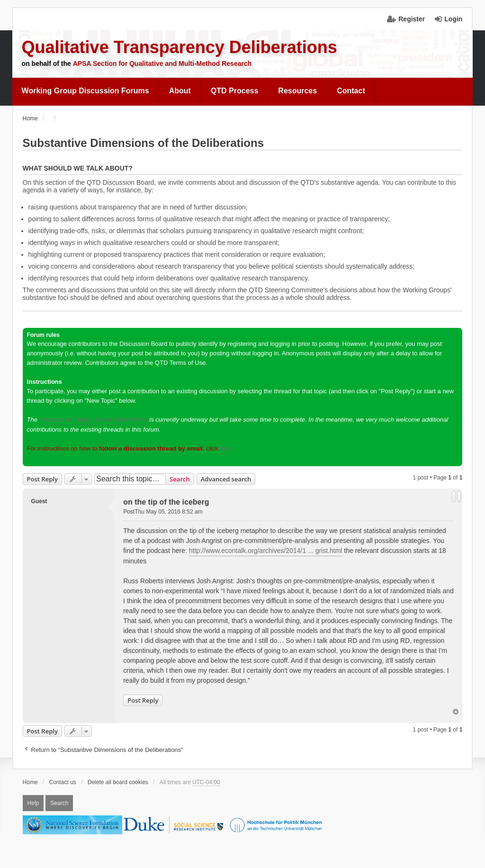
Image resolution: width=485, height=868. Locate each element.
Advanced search (226, 479)
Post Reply (42, 479)
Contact (351, 91)
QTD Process (234, 91)
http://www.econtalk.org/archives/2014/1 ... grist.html (266, 551)
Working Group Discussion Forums (85, 91)
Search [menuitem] (59, 803)
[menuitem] (86, 91)
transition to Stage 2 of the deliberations (94, 420)
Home (30, 782)
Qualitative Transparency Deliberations (180, 47)
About (180, 91)
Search (180, 479)
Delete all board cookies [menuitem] (118, 782)
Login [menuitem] (453, 19)
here (226, 448)
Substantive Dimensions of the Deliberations (143, 143)
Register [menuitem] (412, 19)
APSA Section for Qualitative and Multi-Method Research (162, 63)
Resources (297, 91)
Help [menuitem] (33, 803)
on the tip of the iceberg (166, 502)
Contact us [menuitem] (63, 782)
